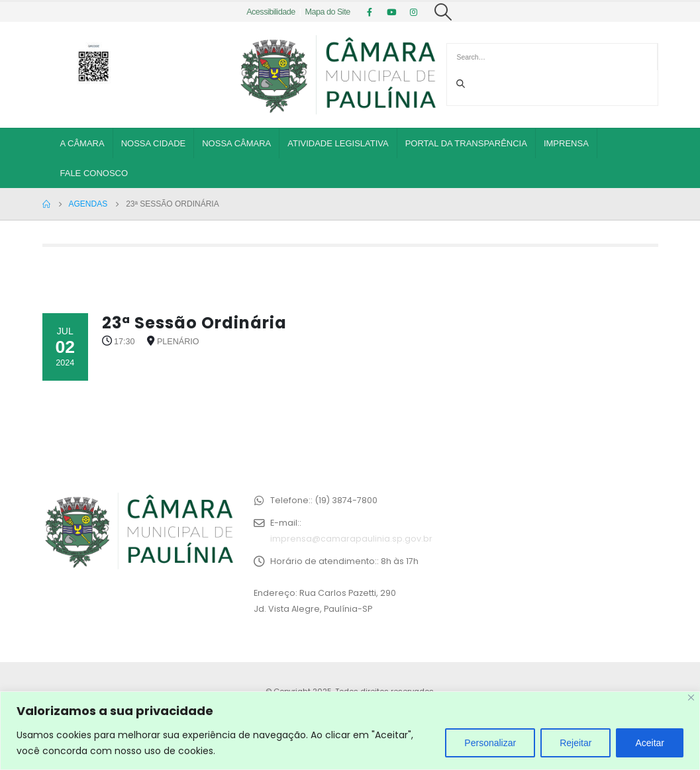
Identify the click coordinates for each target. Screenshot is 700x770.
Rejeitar (575, 743)
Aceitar (650, 743)
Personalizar (490, 743)
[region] (350, 731)
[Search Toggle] (443, 12)
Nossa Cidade (154, 143)
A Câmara (82, 143)
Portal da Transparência (466, 143)
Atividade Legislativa (338, 143)
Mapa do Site (327, 12)
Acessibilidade (271, 12)
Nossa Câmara (236, 143)
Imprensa (566, 143)
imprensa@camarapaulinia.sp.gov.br (351, 539)
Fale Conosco (94, 173)
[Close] (691, 698)
